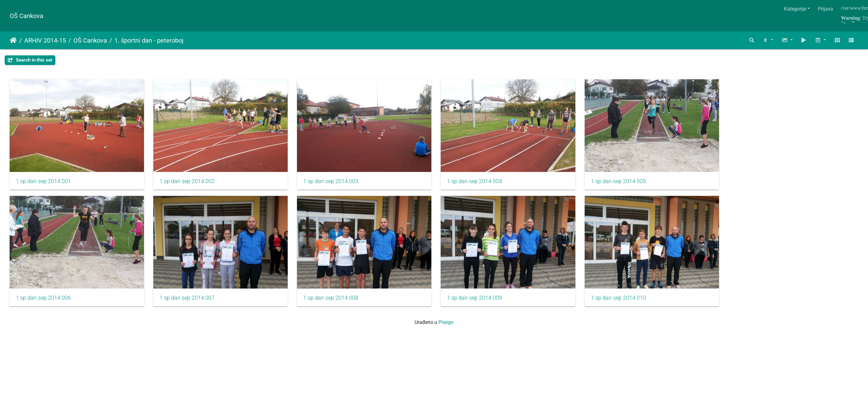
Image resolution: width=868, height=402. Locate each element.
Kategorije (795, 9)
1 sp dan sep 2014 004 (485, 184)
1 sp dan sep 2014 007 (190, 303)
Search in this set (30, 60)
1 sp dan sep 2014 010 (632, 303)
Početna (13, 40)
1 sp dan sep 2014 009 (485, 303)
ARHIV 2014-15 (45, 40)
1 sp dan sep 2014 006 (43, 303)
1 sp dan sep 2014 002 (190, 184)
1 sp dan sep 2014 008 (338, 303)
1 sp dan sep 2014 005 (632, 184)
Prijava (826, 9)
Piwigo (446, 327)
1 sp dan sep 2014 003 (338, 184)
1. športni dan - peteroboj (149, 40)
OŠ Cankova (26, 16)
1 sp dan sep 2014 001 (43, 184)
